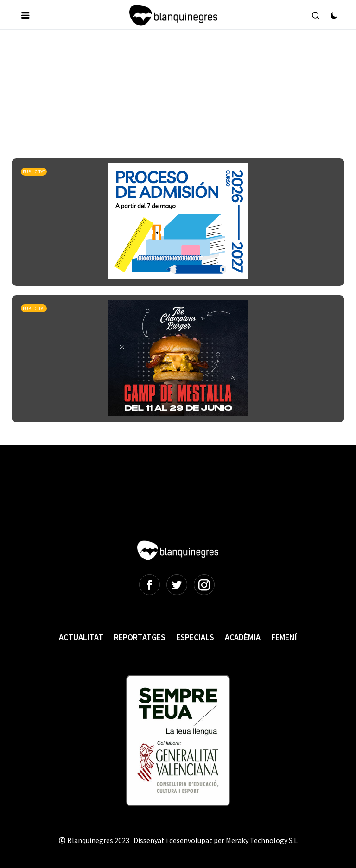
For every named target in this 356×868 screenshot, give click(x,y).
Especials (195, 637)
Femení (284, 637)
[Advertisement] (180, 64)
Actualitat (81, 637)
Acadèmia (243, 637)
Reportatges (140, 637)
